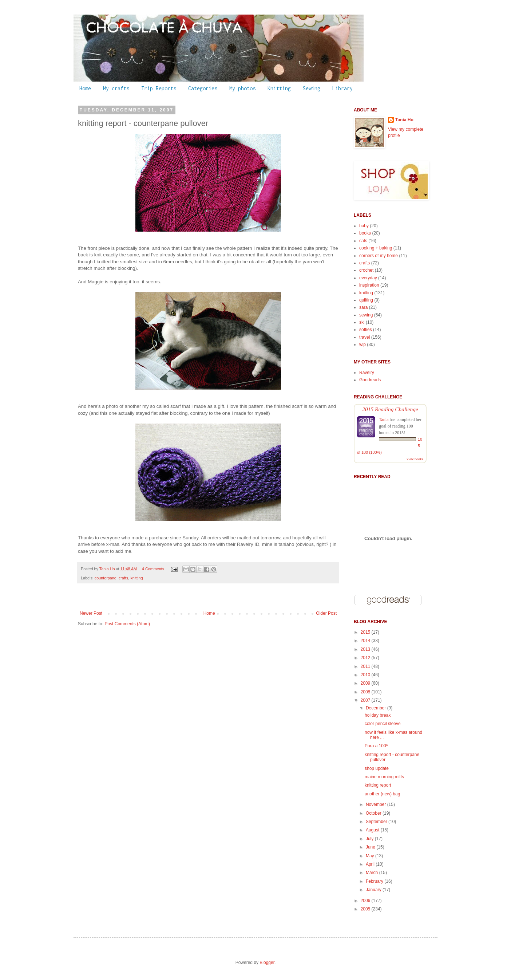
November (377, 804)
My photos (242, 88)
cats (363, 241)
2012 (366, 658)
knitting (136, 578)
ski (362, 322)
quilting (366, 300)
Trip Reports (159, 88)
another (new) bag (382, 794)
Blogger (267, 963)
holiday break (378, 715)
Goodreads (370, 380)
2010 (366, 675)
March (373, 873)
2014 (366, 641)
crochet (366, 270)
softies (366, 330)
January (374, 890)
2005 (366, 909)
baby (364, 226)
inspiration (369, 285)
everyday (368, 278)
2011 (366, 666)
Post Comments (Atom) (127, 624)
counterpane (106, 578)
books (365, 233)
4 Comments (153, 569)
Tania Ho (108, 569)
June (371, 847)
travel (365, 337)
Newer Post (91, 613)
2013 (366, 649)
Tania (384, 420)
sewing (366, 315)
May (371, 856)
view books (415, 459)
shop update (377, 768)
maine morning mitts (384, 777)
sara (363, 307)
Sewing (312, 88)
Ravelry (367, 373)
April (371, 864)
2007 (366, 700)
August (373, 830)
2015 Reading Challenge (390, 409)
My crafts (116, 88)
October (374, 813)
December (377, 708)
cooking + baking (376, 248)
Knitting (279, 88)
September (377, 822)
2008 (366, 692)
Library (342, 88)
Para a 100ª (376, 746)
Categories (203, 88)
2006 (366, 901)
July (370, 839)
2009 (366, 683)
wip (363, 345)
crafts (123, 578)
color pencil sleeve (383, 724)
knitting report (378, 785)
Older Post (326, 613)
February (375, 881)
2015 (366, 632)
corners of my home (379, 256)
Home (85, 88)
